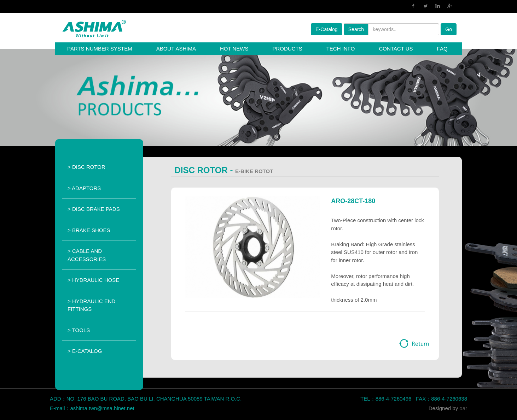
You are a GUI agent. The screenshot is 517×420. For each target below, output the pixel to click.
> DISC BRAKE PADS (94, 209)
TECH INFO (341, 49)
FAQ (442, 49)
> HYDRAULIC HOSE (93, 280)
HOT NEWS (234, 49)
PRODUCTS (287, 49)
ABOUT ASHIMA (176, 49)
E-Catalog (326, 29)
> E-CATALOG (85, 351)
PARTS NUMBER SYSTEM (100, 49)
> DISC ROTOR (86, 167)
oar (463, 408)
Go (449, 29)
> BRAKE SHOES (89, 230)
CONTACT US (396, 49)
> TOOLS (79, 330)
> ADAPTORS (84, 188)
